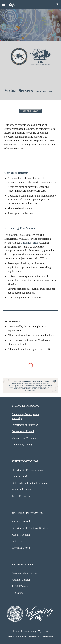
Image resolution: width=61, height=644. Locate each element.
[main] (31, 91)
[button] (4, 4)
